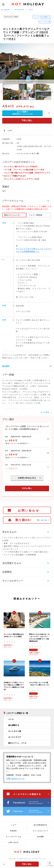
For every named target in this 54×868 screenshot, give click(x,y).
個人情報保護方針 (41, 825)
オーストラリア (19, 10)
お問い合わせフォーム (15, 778)
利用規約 (13, 831)
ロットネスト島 (45, 22)
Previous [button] (1, 92)
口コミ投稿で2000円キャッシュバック (22, 113)
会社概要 (40, 837)
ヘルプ (13, 825)
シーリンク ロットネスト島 (28, 153)
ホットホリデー (6, 10)
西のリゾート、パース (17, 743)
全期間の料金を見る (27, 478)
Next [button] (53, 92)
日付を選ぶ (27, 488)
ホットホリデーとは (13, 837)
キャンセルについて (40, 831)
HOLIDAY (28, 4)
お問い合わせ (29, 511)
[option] (27, 63)
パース (31, 10)
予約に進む (27, 120)
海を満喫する (46, 17)
